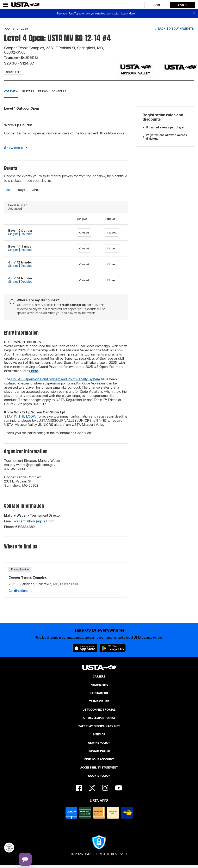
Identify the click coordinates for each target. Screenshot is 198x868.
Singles (13, 234)
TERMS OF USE (99, 701)
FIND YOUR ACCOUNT (99, 759)
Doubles (26, 234)
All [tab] (8, 190)
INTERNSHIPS (99, 685)
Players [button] (28, 91)
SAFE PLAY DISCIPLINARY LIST (99, 726)
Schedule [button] (59, 91)
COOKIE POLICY (99, 776)
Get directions (18, 591)
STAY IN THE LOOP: (20, 416)
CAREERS (99, 676)
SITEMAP (99, 734)
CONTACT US (99, 693)
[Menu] (6, 5)
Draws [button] (43, 91)
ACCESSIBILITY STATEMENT (99, 767)
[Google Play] (113, 648)
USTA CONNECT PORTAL (99, 710)
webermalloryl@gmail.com (34, 521)
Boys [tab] (22, 190)
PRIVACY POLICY (99, 751)
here (34, 371)
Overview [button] (11, 91)
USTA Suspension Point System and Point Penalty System (55, 379)
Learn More (128, 14)
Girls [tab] (35, 190)
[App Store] (85, 648)
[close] (194, 14)
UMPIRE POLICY (99, 743)
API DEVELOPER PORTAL (99, 718)
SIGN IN (182, 5)
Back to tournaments (176, 29)
